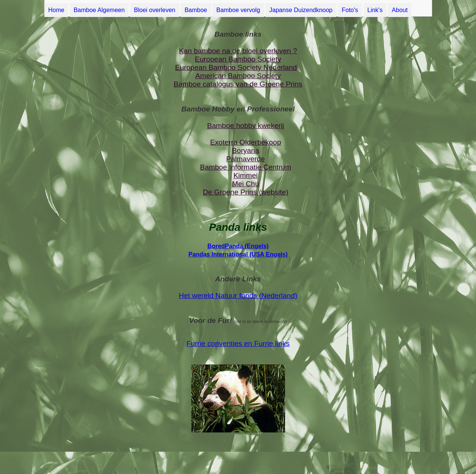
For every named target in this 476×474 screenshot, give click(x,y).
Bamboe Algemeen (99, 10)
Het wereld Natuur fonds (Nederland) (238, 296)
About (400, 10)
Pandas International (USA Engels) (238, 254)
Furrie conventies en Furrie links (238, 344)
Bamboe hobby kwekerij (246, 126)
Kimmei (246, 175)
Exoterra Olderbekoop (246, 142)
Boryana (246, 151)
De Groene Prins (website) (245, 192)
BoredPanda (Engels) (238, 246)
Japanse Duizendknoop (301, 10)
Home (57, 10)
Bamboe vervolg (238, 10)
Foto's (350, 10)
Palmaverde (245, 159)
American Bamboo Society (238, 76)
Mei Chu (246, 184)
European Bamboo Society (238, 59)
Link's (375, 10)
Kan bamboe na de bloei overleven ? (238, 51)
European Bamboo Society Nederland (236, 67)
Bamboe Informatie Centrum (246, 167)
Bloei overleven (154, 10)
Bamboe (196, 10)
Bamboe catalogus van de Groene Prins (238, 84)
